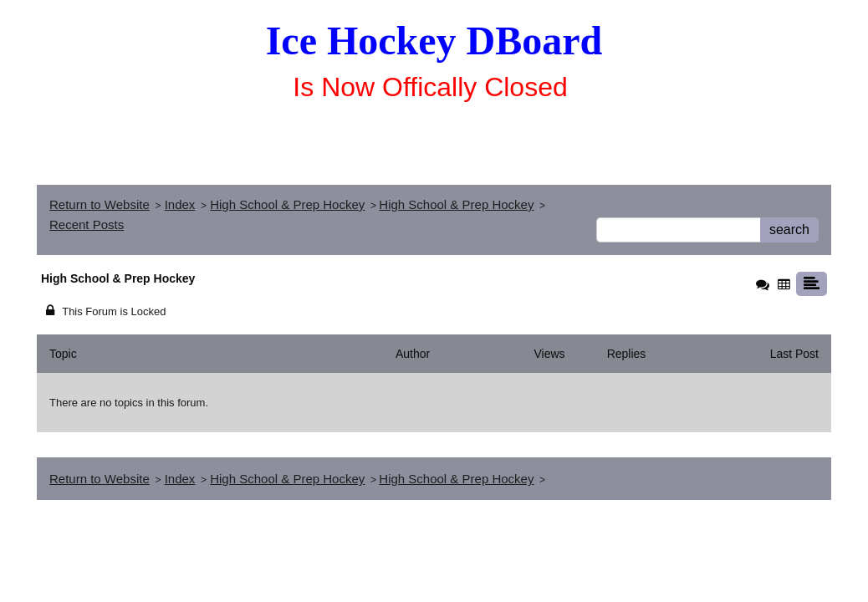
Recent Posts (87, 224)
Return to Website (100, 204)
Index (180, 204)
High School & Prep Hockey (287, 204)
